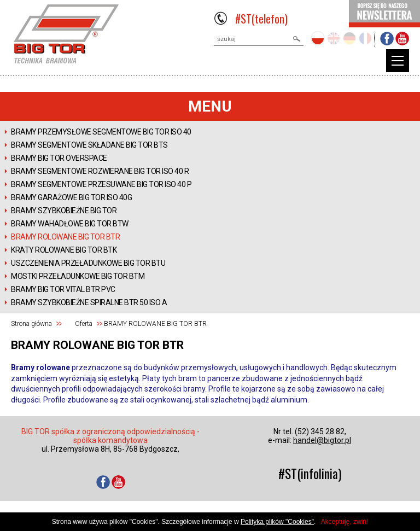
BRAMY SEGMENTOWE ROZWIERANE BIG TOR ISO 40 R (100, 171)
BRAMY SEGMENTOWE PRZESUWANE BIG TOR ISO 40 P (101, 184)
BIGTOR (66, 34)
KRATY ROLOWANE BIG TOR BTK (64, 250)
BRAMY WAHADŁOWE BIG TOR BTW (70, 224)
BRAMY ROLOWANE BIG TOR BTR (65, 237)
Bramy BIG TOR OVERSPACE (59, 158)
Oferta (84, 324)
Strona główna (31, 324)
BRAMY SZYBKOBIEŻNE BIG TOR (64, 211)
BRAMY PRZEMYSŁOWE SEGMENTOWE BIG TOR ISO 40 (101, 132)
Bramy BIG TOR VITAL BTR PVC (63, 289)
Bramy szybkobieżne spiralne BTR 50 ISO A (89, 302)
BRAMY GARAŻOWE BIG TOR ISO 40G (71, 197)
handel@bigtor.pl (322, 440)
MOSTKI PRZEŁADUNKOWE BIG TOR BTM (78, 276)
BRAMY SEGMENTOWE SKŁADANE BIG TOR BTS (89, 145)
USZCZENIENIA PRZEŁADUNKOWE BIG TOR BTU (88, 263)
